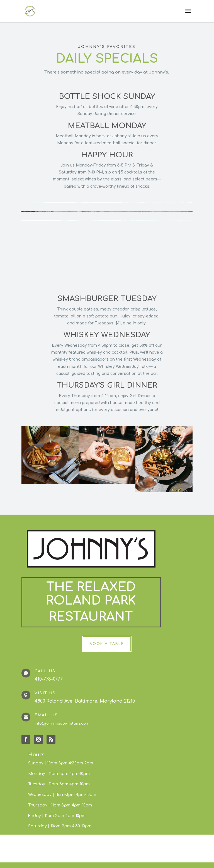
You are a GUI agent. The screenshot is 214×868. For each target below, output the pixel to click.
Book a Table (107, 644)
